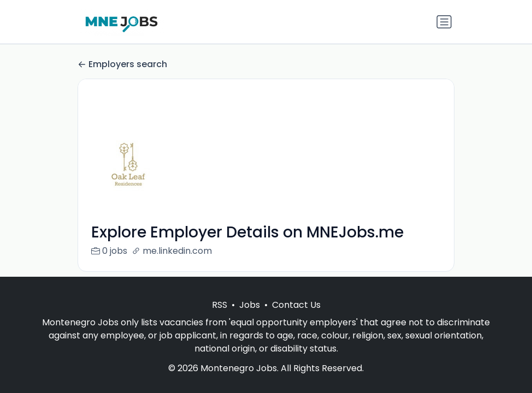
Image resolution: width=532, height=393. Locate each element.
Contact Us (296, 305)
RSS (220, 305)
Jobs (250, 305)
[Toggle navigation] (444, 22)
